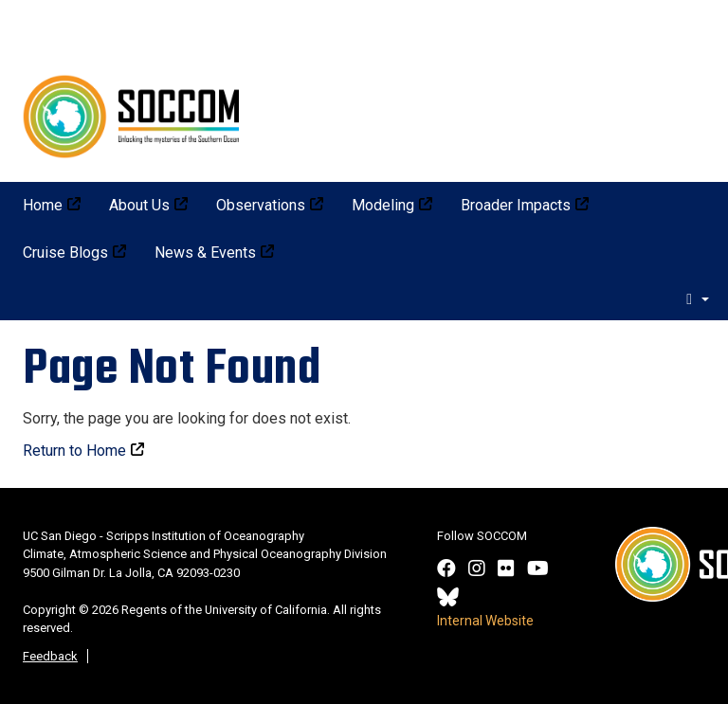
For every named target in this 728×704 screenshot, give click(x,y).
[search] (698, 298)
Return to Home (74, 451)
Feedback (50, 656)
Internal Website (485, 621)
